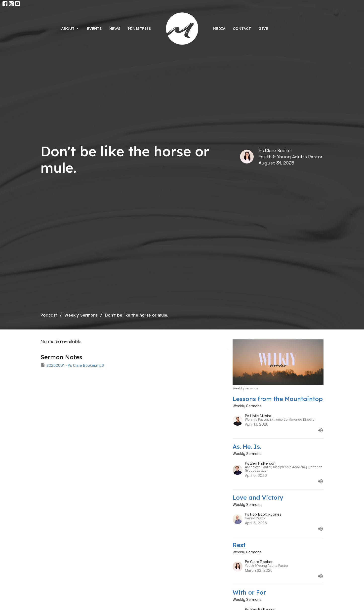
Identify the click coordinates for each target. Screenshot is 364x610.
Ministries (140, 28)
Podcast (49, 315)
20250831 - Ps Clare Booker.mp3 (72, 365)
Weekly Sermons (81, 315)
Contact (242, 28)
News (115, 28)
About (70, 29)
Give (263, 28)
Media (219, 28)
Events (94, 28)
